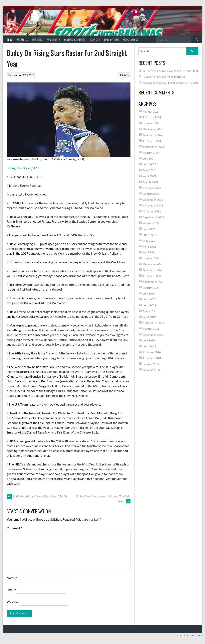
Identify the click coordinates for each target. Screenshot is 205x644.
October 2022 (152, 211)
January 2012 (151, 364)
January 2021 (151, 258)
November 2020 (153, 270)
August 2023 (151, 153)
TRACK (124, 75)
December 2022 (153, 200)
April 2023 (149, 176)
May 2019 (149, 311)
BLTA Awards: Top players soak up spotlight (171, 71)
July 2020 (149, 293)
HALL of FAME (111, 39)
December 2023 (153, 129)
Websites (37, 39)
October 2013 (152, 358)
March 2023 (150, 182)
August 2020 (151, 288)
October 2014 (152, 352)
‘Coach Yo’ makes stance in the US (164, 77)
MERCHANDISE (130, 39)
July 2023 (149, 158)
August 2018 (151, 329)
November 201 (152, 370)
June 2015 (150, 346)
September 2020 (154, 282)
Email (11, 590)
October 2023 (152, 141)
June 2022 (150, 235)
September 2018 (154, 323)
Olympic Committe (75, 39)
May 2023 (149, 170)
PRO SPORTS (53, 39)
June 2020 (150, 299)
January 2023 (151, 194)
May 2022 (149, 241)
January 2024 (151, 123)
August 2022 (151, 223)
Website (12, 601)
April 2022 (149, 247)
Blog (10, 39)
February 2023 (152, 188)
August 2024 (151, 112)
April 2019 (149, 317)
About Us (22, 39)
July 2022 (149, 229)
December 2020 (153, 264)
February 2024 (152, 117)
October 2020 (152, 276)
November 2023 (153, 135)
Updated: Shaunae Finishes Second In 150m (170, 83)
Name (12, 578)
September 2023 (154, 147)
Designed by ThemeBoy (189, 636)
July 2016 (149, 340)
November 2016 (153, 335)
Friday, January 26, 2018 (23, 168)
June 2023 (150, 164)
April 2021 (149, 252)
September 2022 (154, 217)
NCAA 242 (95, 39)
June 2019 (150, 305)
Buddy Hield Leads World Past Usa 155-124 (37, 496)
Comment (14, 528)
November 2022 (153, 205)
